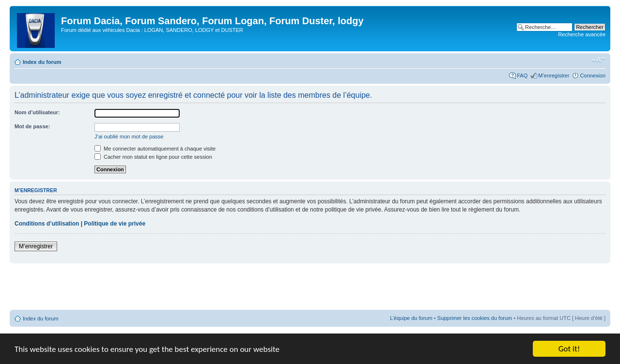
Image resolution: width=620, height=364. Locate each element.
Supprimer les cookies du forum (475, 318)
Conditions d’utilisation (47, 224)
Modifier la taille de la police (598, 60)
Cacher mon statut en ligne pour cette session (153, 157)
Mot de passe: (32, 126)
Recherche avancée (582, 34)
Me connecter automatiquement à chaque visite (155, 149)
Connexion (593, 76)
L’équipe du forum (411, 318)
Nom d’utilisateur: (37, 112)
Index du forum (42, 62)
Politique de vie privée (115, 224)
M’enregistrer (554, 76)
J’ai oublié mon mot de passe (129, 136)
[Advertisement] (310, 287)
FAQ (522, 76)
